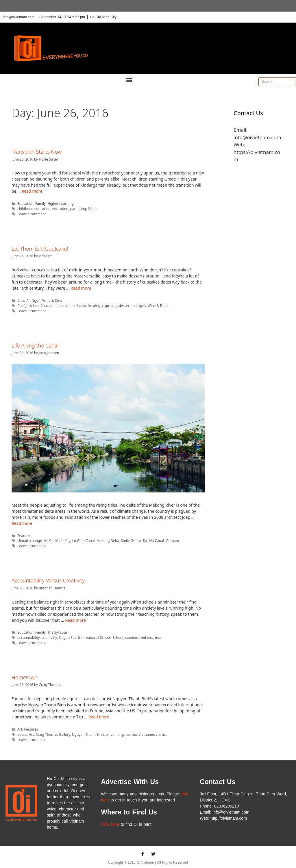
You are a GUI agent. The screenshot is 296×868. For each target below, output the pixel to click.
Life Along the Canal (35, 345)
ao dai (22, 734)
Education (25, 203)
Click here (110, 824)
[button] (129, 80)
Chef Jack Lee (28, 306)
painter (131, 734)
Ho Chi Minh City (57, 540)
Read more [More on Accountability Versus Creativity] (75, 620)
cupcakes (110, 306)
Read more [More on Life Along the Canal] (22, 523)
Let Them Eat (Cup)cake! (40, 249)
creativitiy (49, 637)
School (93, 209)
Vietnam (172, 540)
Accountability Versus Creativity (48, 580)
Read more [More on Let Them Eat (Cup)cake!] (81, 288)
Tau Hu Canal (153, 540)
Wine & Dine (52, 300)
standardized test (139, 637)
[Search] (291, 82)
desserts (126, 306)
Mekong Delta (108, 540)
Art (20, 729)
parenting (78, 209)
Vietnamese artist (152, 734)
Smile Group (131, 540)
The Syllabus (58, 632)
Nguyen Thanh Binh (88, 734)
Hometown (25, 677)
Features (24, 536)
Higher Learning (61, 203)
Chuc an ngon (52, 306)
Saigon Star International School (85, 637)
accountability (28, 637)
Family (40, 203)
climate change (30, 540)
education (60, 209)
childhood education (34, 209)
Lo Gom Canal (84, 540)
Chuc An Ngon (29, 300)
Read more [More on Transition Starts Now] (32, 191)
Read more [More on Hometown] (99, 717)
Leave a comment (32, 214)
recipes (140, 306)
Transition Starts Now (37, 152)
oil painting (115, 734)
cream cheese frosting (82, 306)
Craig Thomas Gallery (53, 734)
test (158, 637)
